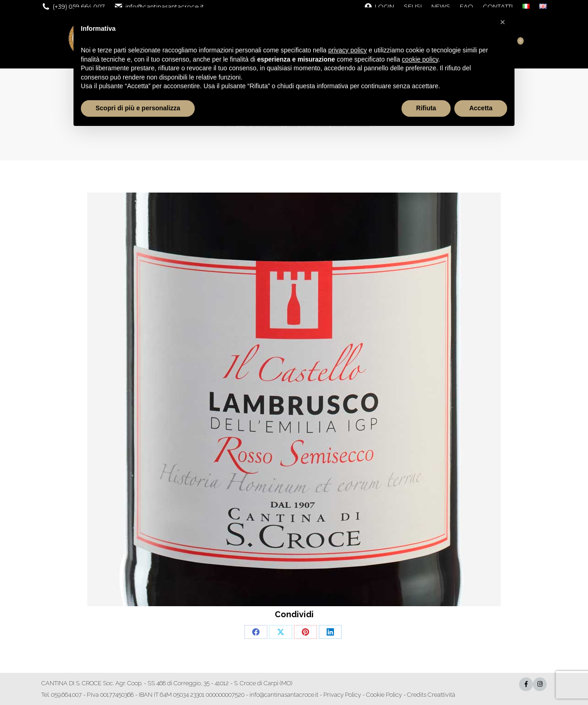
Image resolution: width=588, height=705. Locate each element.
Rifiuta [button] (426, 108)
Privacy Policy (342, 695)
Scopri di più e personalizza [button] (138, 108)
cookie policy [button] (420, 59)
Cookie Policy (384, 695)
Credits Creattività (431, 695)
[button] (503, 22)
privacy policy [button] (348, 50)
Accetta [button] (481, 108)
